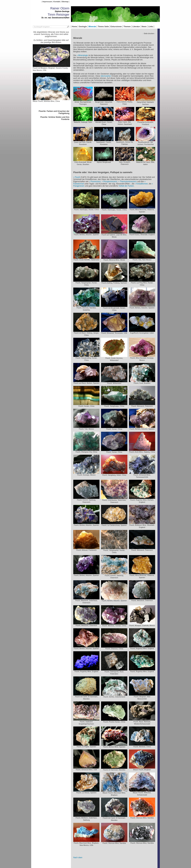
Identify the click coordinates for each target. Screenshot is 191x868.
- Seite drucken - (149, 33)
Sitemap (65, 2)
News (144, 27)
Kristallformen (142, 184)
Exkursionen (116, 27)
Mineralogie (83, 55)
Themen (127, 27)
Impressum (47, 2)
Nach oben (78, 858)
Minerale (92, 27)
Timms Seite (103, 27)
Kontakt (57, 2)
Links (151, 27)
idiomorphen (106, 76)
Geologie (83, 27)
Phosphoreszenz (110, 182)
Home (74, 27)
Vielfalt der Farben (126, 186)
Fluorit (77, 177)
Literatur (136, 27)
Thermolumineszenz (128, 182)
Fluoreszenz (96, 182)
